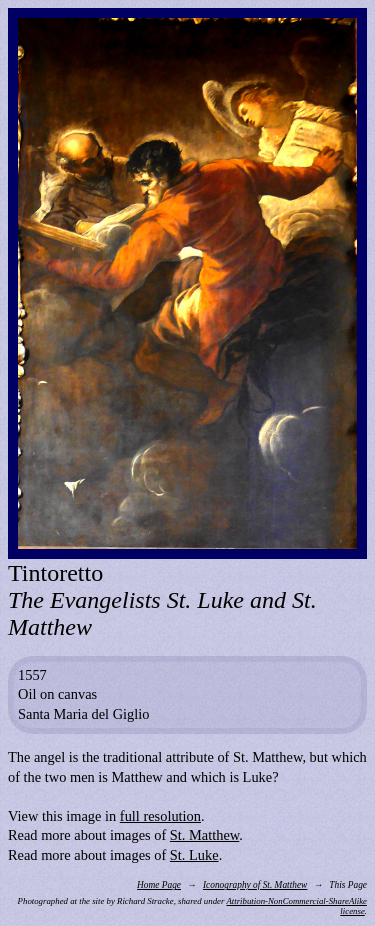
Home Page (159, 885)
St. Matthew (204, 835)
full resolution (160, 816)
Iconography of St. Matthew (255, 885)
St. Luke (194, 855)
